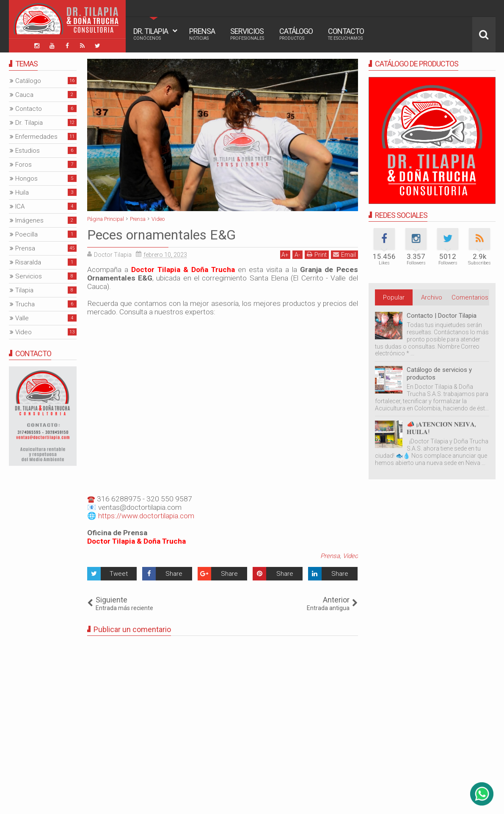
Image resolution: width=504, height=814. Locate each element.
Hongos (26, 179)
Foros (23, 165)
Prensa (202, 34)
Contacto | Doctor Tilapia (442, 316)
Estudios (28, 151)
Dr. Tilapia (151, 34)
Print (317, 254)
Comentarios (470, 297)
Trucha (25, 304)
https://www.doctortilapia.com (146, 516)
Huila (22, 192)
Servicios (247, 34)
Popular (394, 297)
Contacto (346, 34)
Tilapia (24, 290)
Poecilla (26, 234)
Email (344, 254)
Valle (22, 318)
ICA (20, 206)
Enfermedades (36, 137)
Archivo (432, 297)
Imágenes (29, 220)
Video (350, 556)
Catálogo (296, 34)
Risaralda (28, 262)
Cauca (24, 95)
